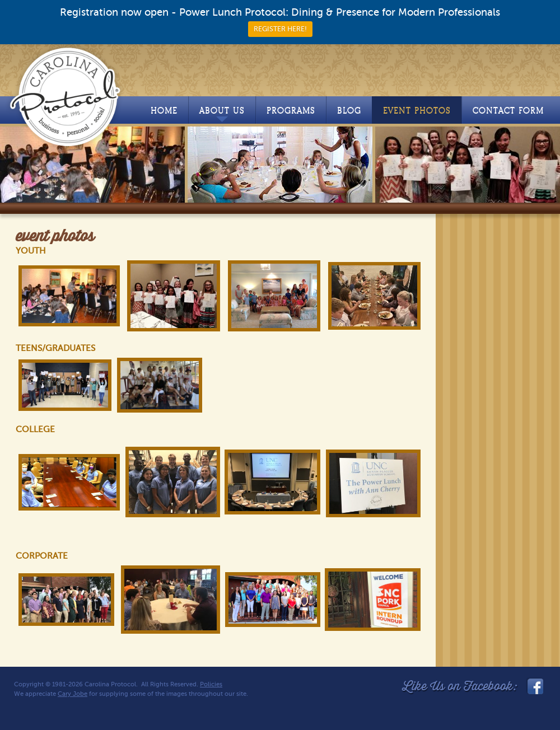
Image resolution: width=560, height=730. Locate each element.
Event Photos (417, 111)
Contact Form (508, 111)
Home (164, 111)
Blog (349, 111)
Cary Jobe (73, 694)
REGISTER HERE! (280, 29)
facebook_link (534, 686)
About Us (222, 114)
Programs (291, 111)
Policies (211, 684)
